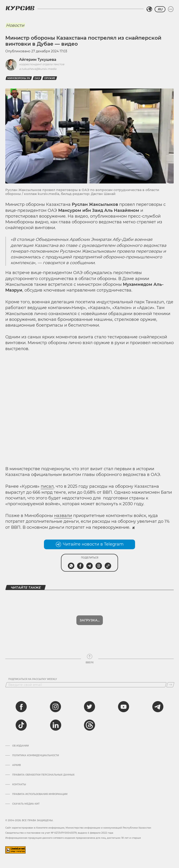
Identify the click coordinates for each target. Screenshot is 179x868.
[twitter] (89, 707)
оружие (50, 78)
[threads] (89, 725)
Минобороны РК (19, 78)
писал (47, 486)
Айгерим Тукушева (38, 60)
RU (160, 9)
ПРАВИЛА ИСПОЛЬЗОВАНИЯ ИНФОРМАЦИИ (40, 794)
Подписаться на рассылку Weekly (33, 679)
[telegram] (158, 707)
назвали (63, 516)
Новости (15, 25)
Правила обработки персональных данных (43, 775)
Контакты (19, 785)
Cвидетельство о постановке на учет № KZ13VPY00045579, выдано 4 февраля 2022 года (59, 833)
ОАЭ (37, 78)
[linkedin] (55, 725)
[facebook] (21, 707)
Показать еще (90, 620)
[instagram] (55, 707)
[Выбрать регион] (149, 9)
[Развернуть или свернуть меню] (171, 9)
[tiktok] (21, 725)
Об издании (20, 746)
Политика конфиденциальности (36, 756)
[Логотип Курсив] (20, 8)
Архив (16, 765)
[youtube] (124, 707)
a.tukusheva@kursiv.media (38, 69)
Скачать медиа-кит (26, 804)
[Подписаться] (170, 685)
